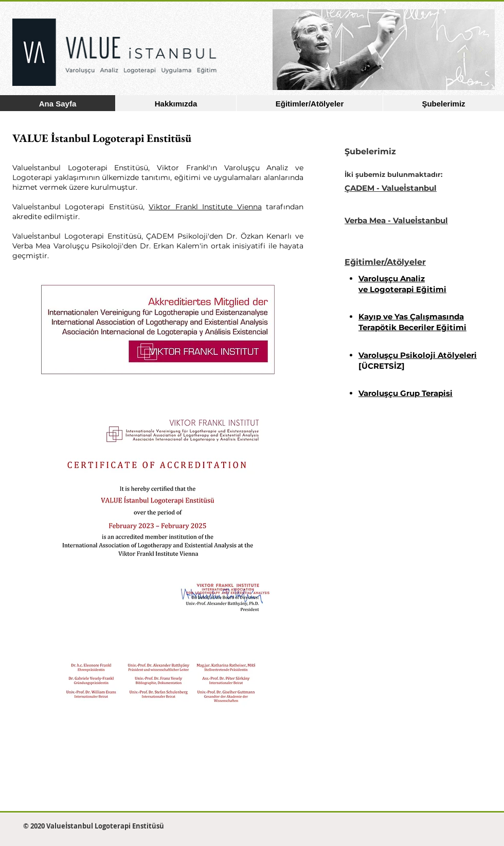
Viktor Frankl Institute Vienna (205, 207)
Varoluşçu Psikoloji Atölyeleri (418, 355)
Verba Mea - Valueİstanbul (396, 220)
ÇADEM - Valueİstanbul (391, 188)
